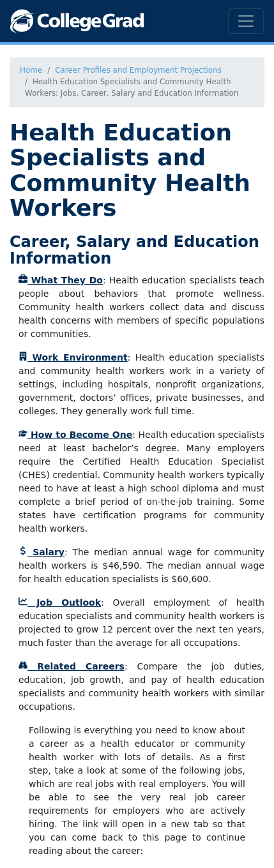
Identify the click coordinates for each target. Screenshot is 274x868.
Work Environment (73, 357)
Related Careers (72, 666)
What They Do (61, 280)
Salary (42, 552)
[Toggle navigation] (246, 21)
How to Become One (75, 435)
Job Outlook (60, 602)
